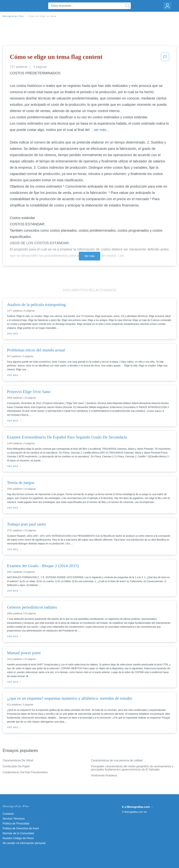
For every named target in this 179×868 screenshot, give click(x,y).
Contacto (8, 814)
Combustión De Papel (16, 766)
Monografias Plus (13, 16)
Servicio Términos (14, 819)
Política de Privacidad (16, 824)
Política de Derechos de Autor (21, 828)
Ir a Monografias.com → (138, 807)
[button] (165, 58)
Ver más (89, 256)
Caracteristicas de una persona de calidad (117, 760)
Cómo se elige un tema (42, 16)
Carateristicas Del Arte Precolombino (25, 772)
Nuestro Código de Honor (18, 838)
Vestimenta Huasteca (104, 775)
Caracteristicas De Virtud (18, 760)
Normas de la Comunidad (18, 833)
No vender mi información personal (24, 843)
